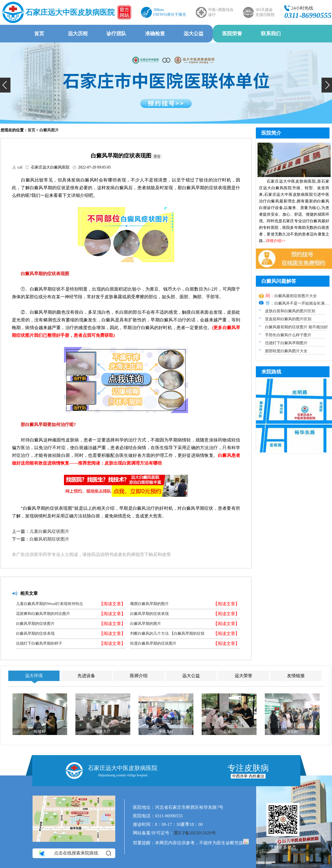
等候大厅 (166, 732)
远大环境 (34, 676)
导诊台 (229, 732)
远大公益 (194, 34)
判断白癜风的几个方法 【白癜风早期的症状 (167, 634)
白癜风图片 (49, 130)
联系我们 (271, 34)
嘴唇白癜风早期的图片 (149, 604)
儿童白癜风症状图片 (49, 531)
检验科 (40, 732)
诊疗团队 (116, 34)
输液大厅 (103, 732)
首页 (39, 34)
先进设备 (86, 676)
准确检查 (155, 34)
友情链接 (296, 676)
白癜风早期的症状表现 (35, 634)
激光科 (292, 732)
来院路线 (271, 372)
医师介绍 (139, 676)
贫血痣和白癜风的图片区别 (288, 319)
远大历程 (78, 34)
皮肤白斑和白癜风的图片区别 (290, 311)
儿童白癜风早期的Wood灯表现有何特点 (49, 604)
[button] (5, 85)
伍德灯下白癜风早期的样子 (39, 644)
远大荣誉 (243, 676)
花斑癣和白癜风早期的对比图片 (43, 614)
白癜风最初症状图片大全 (296, 296)
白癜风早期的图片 (146, 624)
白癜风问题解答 (279, 281)
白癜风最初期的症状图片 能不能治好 (296, 327)
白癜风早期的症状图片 (35, 624)
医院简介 (271, 133)
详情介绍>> (276, 241)
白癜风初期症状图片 (49, 539)
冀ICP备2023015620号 (195, 833)
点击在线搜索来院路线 (74, 853)
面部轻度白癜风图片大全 (286, 351)
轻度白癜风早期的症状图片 (153, 644)
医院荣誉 (232, 34)
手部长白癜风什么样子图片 (288, 335)
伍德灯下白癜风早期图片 (286, 343)
